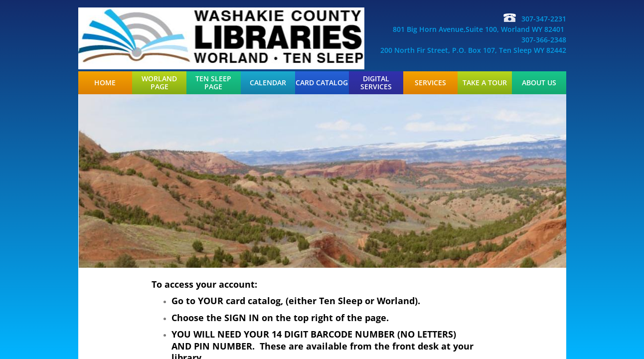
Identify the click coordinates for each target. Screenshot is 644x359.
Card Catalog (322, 83)
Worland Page (159, 83)
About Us (539, 83)
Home (105, 83)
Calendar (268, 83)
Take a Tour (485, 83)
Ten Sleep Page (213, 83)
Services (430, 83)
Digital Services (376, 83)
